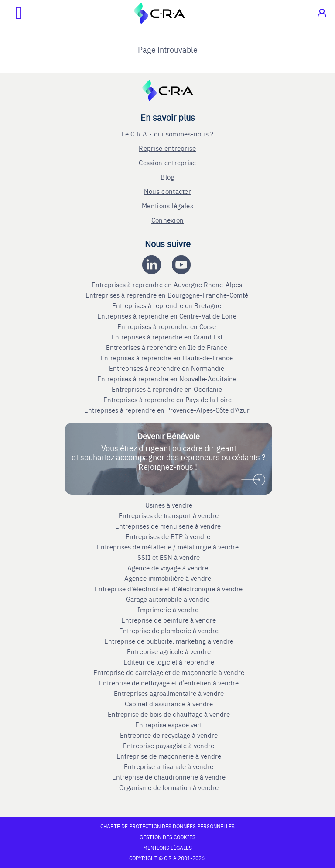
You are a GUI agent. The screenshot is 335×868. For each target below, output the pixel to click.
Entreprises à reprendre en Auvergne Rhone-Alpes (168, 285)
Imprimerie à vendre (169, 610)
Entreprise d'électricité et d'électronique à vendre (169, 589)
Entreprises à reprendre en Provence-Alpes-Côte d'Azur (168, 410)
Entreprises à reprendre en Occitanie (168, 389)
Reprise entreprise (167, 148)
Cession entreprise (167, 162)
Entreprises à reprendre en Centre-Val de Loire (168, 316)
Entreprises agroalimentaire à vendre (169, 693)
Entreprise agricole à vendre (169, 651)
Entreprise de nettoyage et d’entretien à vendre (169, 683)
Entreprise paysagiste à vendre (169, 746)
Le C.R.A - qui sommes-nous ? (167, 134)
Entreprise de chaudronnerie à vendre (169, 777)
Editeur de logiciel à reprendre (169, 662)
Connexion (168, 220)
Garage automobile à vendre (169, 599)
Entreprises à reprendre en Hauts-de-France (167, 358)
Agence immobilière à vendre (169, 578)
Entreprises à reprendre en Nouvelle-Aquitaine (168, 379)
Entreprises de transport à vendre (169, 515)
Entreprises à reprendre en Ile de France (167, 347)
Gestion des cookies (167, 837)
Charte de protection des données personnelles (167, 826)
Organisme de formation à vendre (169, 787)
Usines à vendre (169, 505)
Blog (167, 177)
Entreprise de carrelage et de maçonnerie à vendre (169, 672)
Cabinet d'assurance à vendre (169, 704)
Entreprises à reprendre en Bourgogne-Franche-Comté (168, 295)
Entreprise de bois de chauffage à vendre (169, 714)
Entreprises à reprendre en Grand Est (168, 337)
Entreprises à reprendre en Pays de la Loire (167, 400)
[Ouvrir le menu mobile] (11, 13)
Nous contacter (167, 191)
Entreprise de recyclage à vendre (169, 735)
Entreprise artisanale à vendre (169, 766)
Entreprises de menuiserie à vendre (169, 526)
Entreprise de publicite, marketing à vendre (169, 641)
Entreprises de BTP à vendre (169, 536)
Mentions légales (167, 205)
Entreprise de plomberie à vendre (169, 631)
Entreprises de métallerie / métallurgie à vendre (169, 547)
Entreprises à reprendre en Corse (167, 326)
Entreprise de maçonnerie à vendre (169, 756)
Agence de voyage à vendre (169, 568)
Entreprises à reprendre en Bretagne (167, 305)
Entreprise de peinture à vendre (169, 620)
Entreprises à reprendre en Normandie (167, 368)
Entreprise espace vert (169, 725)
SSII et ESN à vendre (169, 557)
